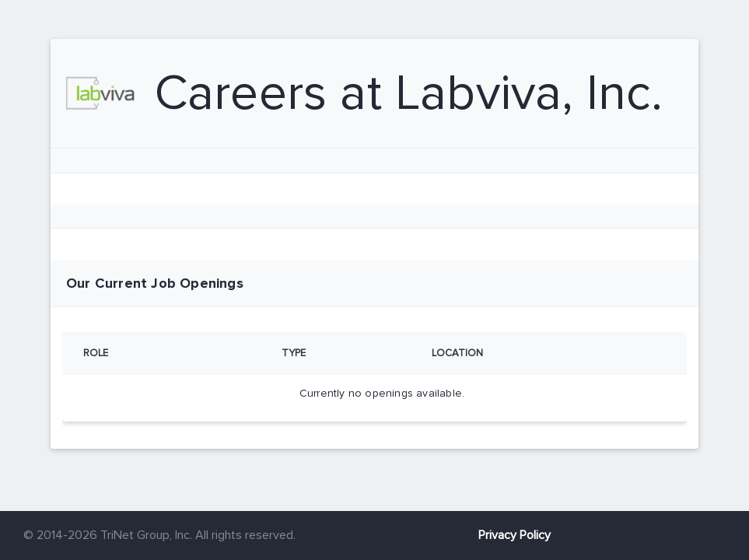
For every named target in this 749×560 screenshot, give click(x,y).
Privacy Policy (514, 535)
